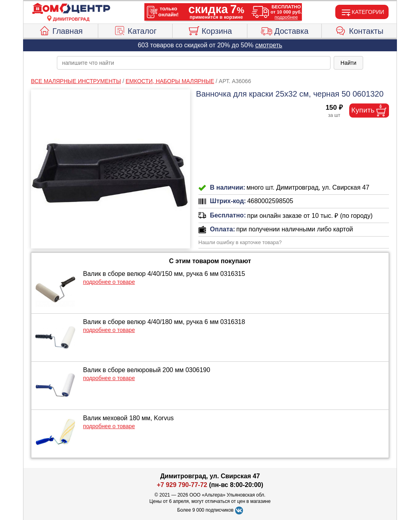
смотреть (269, 45)
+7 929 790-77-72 (182, 485)
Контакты (359, 30)
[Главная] (71, 9)
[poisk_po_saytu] (194, 63)
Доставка (285, 30)
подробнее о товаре (109, 282)
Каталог (135, 30)
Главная (61, 30)
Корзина (210, 30)
